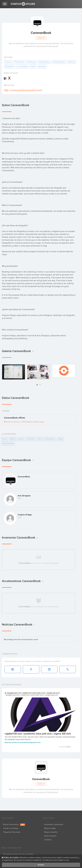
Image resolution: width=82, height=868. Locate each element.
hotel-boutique (59, 62)
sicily (5, 439)
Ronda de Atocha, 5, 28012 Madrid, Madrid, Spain (24, 422)
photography (44, 62)
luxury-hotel (22, 66)
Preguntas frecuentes (12, 832)
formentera (50, 439)
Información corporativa (54, 824)
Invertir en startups (11, 828)
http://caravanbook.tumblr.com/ (23, 90)
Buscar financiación (14, 824)
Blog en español (51, 832)
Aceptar (41, 865)
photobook (9, 66)
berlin (22, 439)
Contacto (48, 840)
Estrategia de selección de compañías (18, 854)
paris (40, 439)
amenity (42, 66)
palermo (31, 439)
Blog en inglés (50, 828)
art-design (32, 62)
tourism (8, 62)
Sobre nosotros (50, 836)
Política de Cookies (11, 858)
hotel (33, 66)
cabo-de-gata (8, 444)
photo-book (19, 62)
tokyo (60, 439)
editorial (72, 62)
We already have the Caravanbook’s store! (21, 639)
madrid (13, 439)
